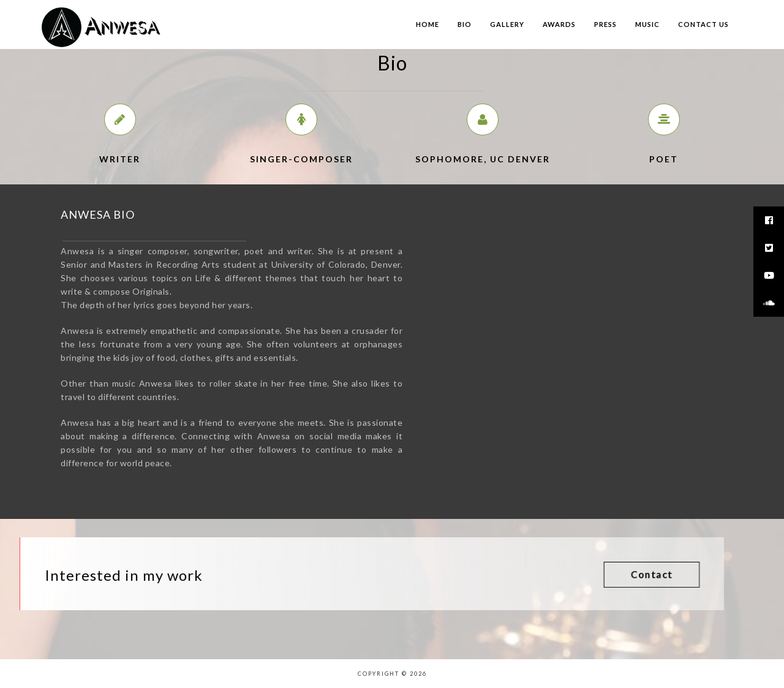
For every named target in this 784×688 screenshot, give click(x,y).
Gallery (507, 24)
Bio (465, 24)
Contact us (703, 24)
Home (428, 24)
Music (647, 24)
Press (605, 24)
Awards (559, 24)
